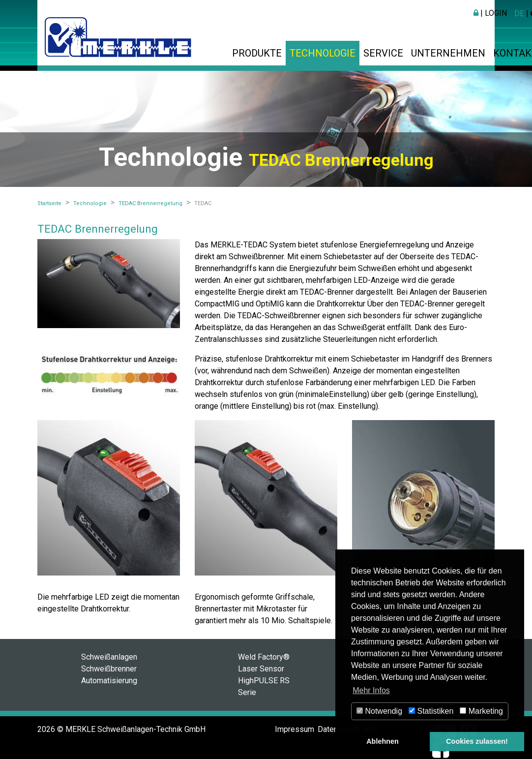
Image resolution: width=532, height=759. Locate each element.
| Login (490, 13)
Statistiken (431, 711)
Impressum (295, 729)
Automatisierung (109, 681)
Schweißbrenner (109, 669)
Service (383, 53)
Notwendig (379, 711)
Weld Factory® (264, 657)
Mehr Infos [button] (371, 690)
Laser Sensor (261, 669)
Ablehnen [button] (383, 741)
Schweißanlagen (109, 657)
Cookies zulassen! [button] (477, 741)
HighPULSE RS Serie (264, 686)
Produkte (257, 53)
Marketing (481, 711)
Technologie (323, 53)
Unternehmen (448, 53)
